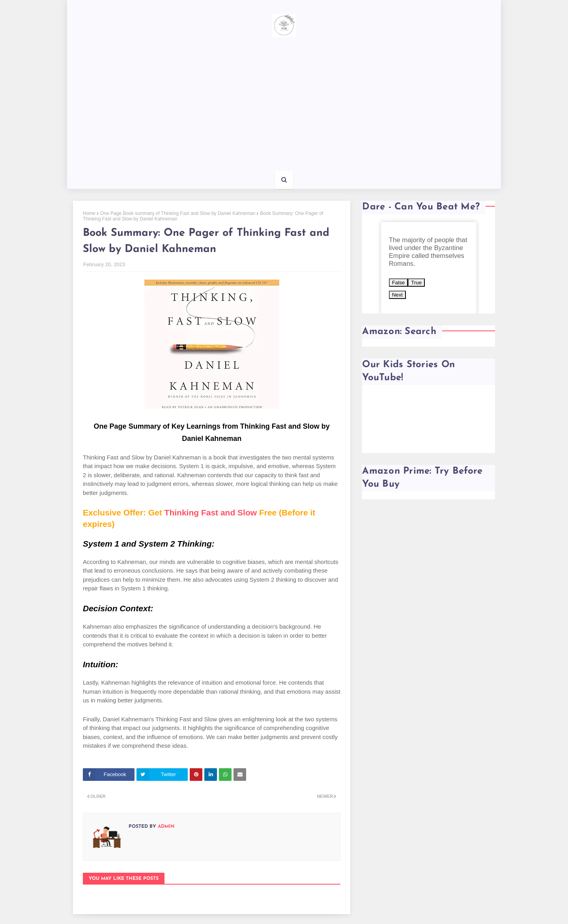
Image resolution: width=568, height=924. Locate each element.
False (399, 283)
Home (89, 213)
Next (397, 295)
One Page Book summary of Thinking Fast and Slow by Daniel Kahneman (178, 213)
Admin (165, 827)
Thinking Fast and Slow (211, 512)
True (416, 283)
